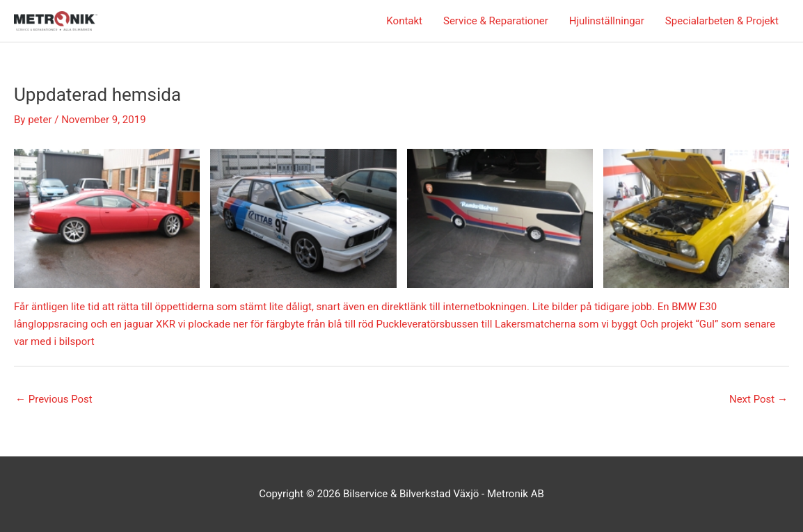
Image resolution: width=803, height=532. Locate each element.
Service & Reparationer (496, 21)
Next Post (758, 399)
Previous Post (54, 399)
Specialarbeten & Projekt (722, 21)
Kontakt (404, 21)
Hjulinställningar (607, 21)
